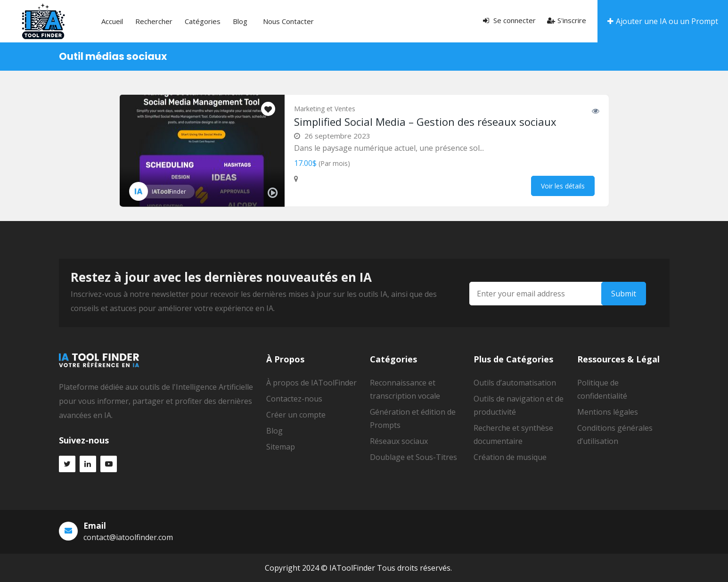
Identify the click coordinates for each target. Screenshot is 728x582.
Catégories (203, 21)
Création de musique (510, 457)
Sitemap (281, 447)
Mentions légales (608, 412)
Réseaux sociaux (399, 441)
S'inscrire (567, 20)
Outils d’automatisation (515, 383)
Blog (240, 21)
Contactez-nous (294, 399)
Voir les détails (563, 186)
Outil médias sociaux (113, 56)
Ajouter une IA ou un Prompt (663, 21)
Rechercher (154, 21)
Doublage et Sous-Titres (413, 457)
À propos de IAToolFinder (311, 383)
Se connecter (509, 20)
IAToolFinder (169, 192)
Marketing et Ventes (325, 109)
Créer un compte (296, 415)
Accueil (112, 21)
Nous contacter (288, 21)
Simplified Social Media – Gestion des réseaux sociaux (425, 122)
